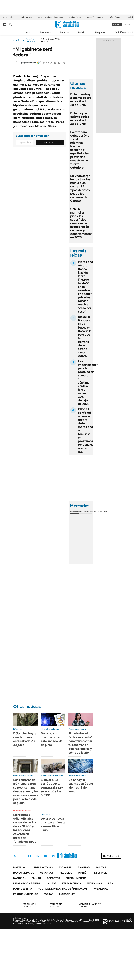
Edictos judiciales (26, 894)
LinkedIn (37, 856)
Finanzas (64, 32)
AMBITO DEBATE (90, 905)
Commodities (92, 512)
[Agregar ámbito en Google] (29, 63)
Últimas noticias (42, 867)
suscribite (117, 24)
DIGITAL (29, 905)
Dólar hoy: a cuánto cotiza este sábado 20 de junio (80, 118)
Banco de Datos (24, 873)
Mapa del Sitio (23, 889)
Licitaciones (67, 894)
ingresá (127, 24)
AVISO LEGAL (100, 889)
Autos (52, 883)
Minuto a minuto (24, 811)
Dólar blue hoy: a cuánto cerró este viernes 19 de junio (53, 824)
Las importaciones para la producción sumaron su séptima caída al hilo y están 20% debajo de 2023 (88, 383)
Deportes (53, 878)
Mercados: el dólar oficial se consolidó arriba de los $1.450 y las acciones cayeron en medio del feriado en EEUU (25, 828)
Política (82, 32)
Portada (19, 867)
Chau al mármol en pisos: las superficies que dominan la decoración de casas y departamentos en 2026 (81, 223)
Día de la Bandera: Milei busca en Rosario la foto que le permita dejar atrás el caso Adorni (85, 336)
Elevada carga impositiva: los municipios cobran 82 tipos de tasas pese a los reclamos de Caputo (80, 188)
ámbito (17, 40)
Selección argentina (95, 17)
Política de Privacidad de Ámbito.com (62, 889)
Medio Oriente (75, 17)
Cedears (103, 512)
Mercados (47, 873)
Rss (110, 883)
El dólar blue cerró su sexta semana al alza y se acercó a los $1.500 (52, 787)
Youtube (45, 856)
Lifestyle (100, 873)
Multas (49, 894)
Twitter (15, 856)
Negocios (101, 32)
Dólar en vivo (27, 17)
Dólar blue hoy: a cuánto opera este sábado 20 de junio (81, 100)
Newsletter (127, 32)
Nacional (20, 878)
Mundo (36, 878)
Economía (45, 32)
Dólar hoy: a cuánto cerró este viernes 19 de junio (81, 786)
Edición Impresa (76, 878)
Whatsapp (53, 856)
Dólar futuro (115, 17)
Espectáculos (71, 883)
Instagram (29, 856)
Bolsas (83, 512)
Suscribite (50, 142)
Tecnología (94, 883)
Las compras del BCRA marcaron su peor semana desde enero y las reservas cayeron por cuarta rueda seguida (26, 791)
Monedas (75, 512)
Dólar (27, 32)
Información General (28, 883)
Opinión (119, 32)
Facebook (22, 856)
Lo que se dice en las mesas (50, 17)
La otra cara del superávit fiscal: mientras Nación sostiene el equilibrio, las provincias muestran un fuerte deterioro (80, 150)
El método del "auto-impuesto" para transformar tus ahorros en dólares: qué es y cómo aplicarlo (80, 743)
